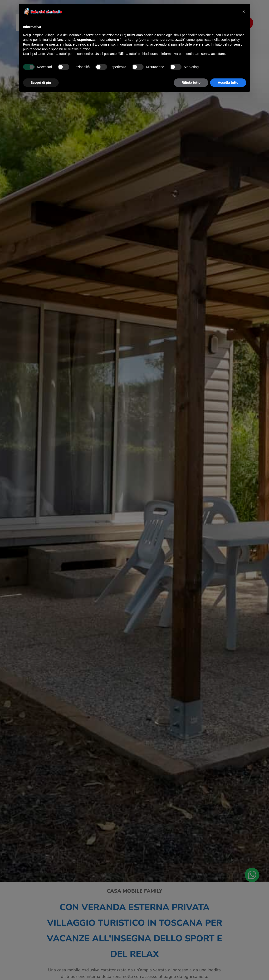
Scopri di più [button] (41, 83)
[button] (244, 12)
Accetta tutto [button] (228, 83)
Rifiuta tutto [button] (191, 83)
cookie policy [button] (230, 40)
